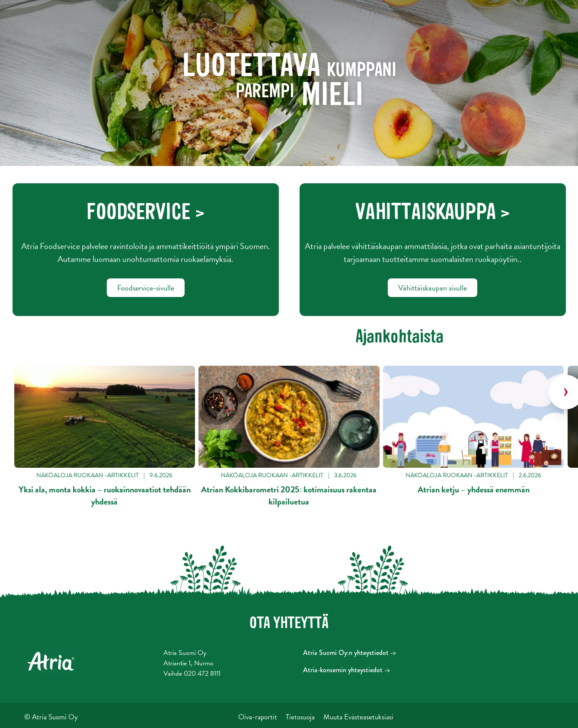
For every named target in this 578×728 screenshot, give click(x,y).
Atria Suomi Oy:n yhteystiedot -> (350, 653)
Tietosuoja (300, 717)
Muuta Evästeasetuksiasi (358, 717)
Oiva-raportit (258, 717)
